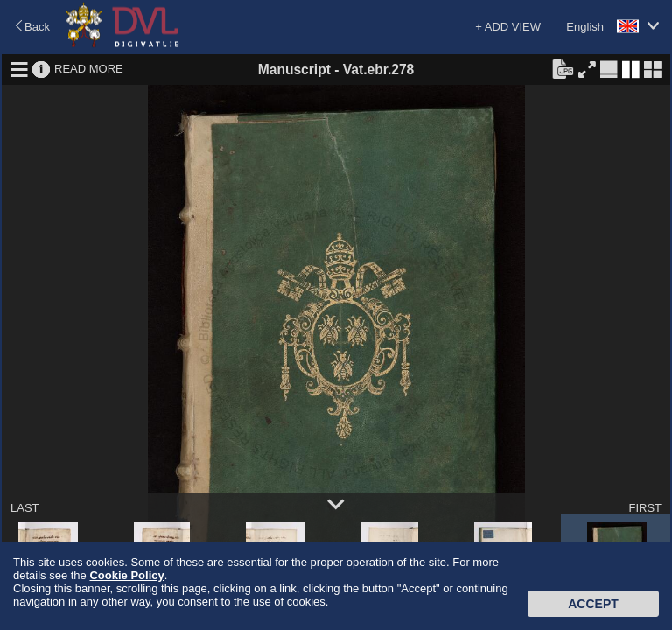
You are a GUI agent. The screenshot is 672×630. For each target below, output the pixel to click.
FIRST (645, 508)
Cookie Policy (126, 575)
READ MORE (89, 69)
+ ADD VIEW (508, 27)
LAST (25, 508)
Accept (593, 604)
